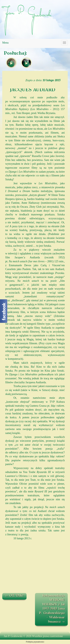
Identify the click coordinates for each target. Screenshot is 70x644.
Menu (5, 43)
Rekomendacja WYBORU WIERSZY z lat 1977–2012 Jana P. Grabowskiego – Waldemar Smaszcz (52, 609)
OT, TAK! (14, 596)
